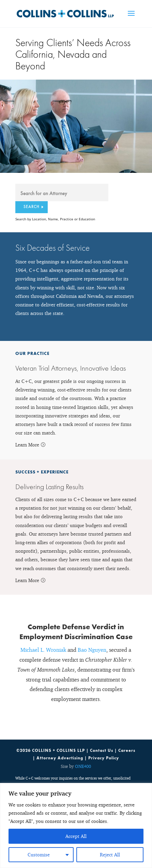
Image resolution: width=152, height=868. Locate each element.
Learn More (27, 445)
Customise (39, 855)
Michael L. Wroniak (43, 650)
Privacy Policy (104, 758)
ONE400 (83, 766)
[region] (76, 825)
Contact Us (102, 750)
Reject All (110, 855)
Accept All (76, 836)
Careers (127, 750)
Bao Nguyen (92, 650)
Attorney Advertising (60, 758)
